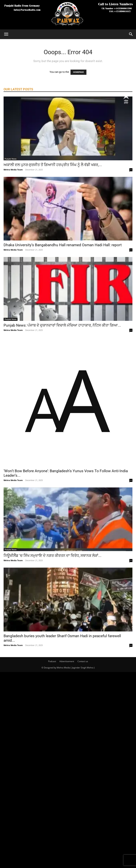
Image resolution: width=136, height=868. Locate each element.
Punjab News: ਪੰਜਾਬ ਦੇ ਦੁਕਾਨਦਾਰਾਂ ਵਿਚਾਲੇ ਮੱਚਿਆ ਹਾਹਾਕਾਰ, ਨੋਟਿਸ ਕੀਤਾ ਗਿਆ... (62, 325)
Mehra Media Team (13, 170)
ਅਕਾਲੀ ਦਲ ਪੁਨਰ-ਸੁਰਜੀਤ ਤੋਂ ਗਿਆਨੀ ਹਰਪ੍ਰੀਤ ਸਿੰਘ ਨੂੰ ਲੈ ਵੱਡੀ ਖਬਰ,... (53, 165)
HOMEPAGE (78, 72)
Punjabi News (11, 159)
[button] (6, 34)
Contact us (83, 661)
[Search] (131, 34)
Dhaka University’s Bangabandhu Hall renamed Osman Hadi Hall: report (63, 245)
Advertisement (67, 661)
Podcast (52, 661)
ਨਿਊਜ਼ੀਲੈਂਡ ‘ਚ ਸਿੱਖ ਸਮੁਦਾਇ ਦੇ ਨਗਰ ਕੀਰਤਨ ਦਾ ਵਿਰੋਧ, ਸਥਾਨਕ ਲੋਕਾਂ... (53, 556)
